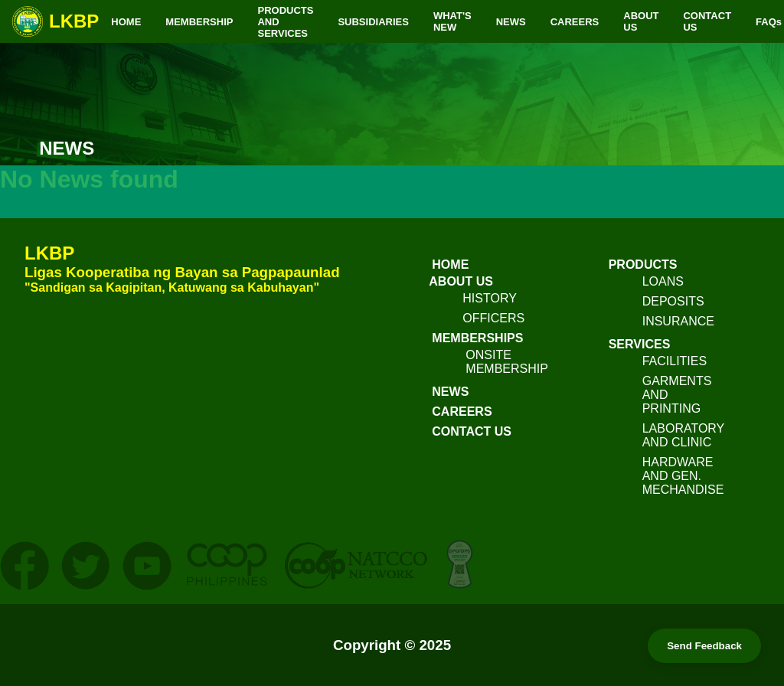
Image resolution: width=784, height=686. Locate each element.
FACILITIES (675, 361)
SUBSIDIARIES (373, 22)
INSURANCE (678, 321)
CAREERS (575, 22)
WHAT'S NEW (452, 21)
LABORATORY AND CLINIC (683, 435)
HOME (126, 22)
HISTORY (490, 298)
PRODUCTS (643, 265)
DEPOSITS (673, 301)
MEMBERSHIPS (477, 338)
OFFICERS (493, 318)
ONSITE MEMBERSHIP (507, 362)
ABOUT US (641, 21)
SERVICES (640, 344)
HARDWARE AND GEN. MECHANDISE (683, 476)
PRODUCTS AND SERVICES (285, 22)
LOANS (663, 281)
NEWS (511, 22)
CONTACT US (707, 21)
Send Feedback (704, 646)
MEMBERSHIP (199, 22)
